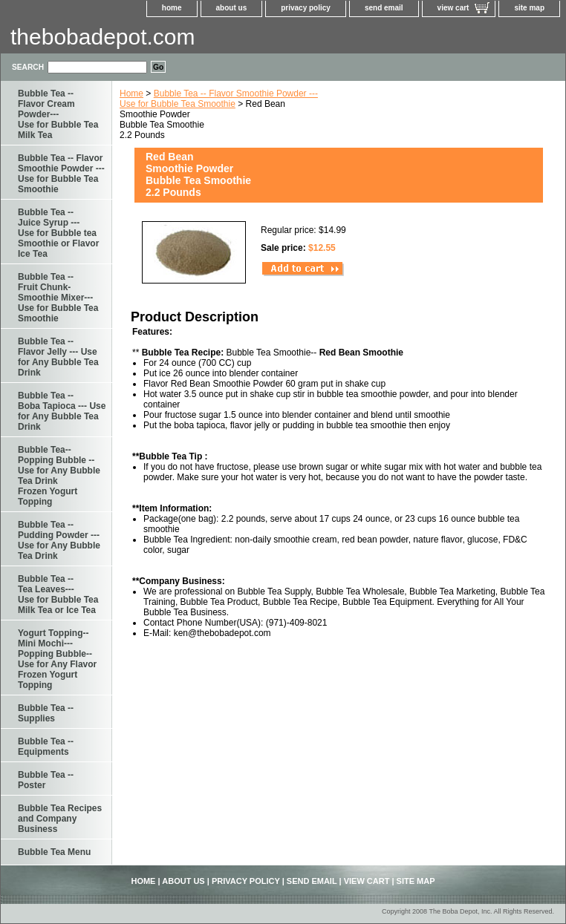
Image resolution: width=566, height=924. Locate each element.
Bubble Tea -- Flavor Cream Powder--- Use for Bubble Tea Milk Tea (58, 114)
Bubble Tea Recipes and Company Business (60, 819)
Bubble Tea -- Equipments (46, 747)
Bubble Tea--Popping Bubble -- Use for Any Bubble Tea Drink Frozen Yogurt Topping (59, 476)
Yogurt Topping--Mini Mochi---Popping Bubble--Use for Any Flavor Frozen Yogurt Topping (57, 659)
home (172, 8)
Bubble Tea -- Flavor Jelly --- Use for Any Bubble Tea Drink (58, 357)
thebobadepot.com (103, 37)
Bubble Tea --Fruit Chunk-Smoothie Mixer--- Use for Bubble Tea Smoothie (58, 298)
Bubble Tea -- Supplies (46, 713)
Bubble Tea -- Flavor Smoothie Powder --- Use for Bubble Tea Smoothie (219, 99)
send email (384, 8)
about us (232, 8)
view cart (453, 8)
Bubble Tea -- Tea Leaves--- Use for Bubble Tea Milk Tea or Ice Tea (58, 594)
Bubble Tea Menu (54, 852)
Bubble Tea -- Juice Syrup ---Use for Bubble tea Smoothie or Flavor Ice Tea (58, 233)
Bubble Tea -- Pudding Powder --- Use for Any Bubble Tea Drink (59, 540)
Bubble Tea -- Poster (46, 780)
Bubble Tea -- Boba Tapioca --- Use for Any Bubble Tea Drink (62, 411)
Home (131, 94)
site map (529, 8)
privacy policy (306, 8)
